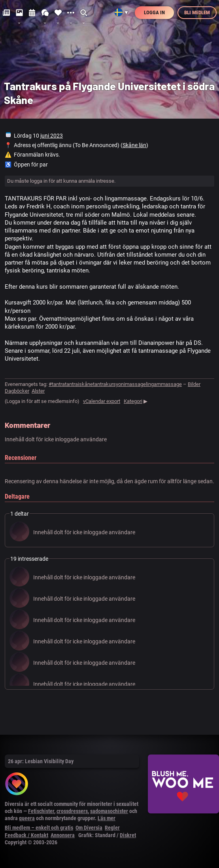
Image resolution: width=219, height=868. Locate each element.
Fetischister (41, 811)
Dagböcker (17, 391)
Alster (38, 391)
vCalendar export (102, 401)
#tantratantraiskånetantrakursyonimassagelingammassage (115, 384)
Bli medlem (197, 12)
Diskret (128, 835)
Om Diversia (89, 828)
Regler (112, 828)
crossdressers (72, 811)
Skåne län (134, 145)
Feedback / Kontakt (26, 835)
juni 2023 (52, 136)
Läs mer (107, 818)
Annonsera (63, 835)
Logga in (154, 12)
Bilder (194, 384)
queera (27, 818)
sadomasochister (109, 811)
